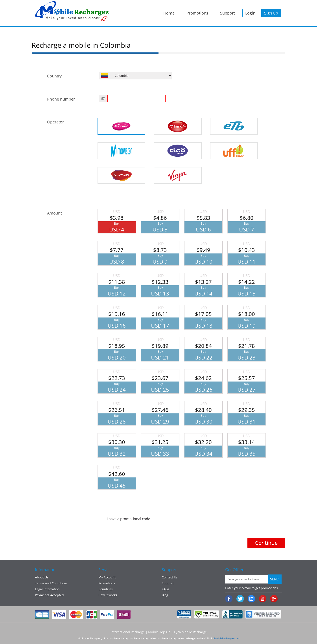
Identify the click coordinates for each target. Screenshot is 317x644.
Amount (54, 213)
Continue (266, 543)
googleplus (274, 599)
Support (228, 13)
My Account (107, 577)
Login (250, 13)
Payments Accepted (49, 595)
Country (54, 76)
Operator (55, 122)
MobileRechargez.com (227, 638)
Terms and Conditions (51, 583)
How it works (108, 595)
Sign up (271, 13)
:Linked (252, 599)
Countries (106, 589)
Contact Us (170, 577)
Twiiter (241, 599)
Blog (165, 595)
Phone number (61, 99)
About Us (42, 577)
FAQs (166, 589)
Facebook (229, 599)
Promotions (197, 13)
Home (169, 13)
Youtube (263, 599)
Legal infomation (47, 589)
